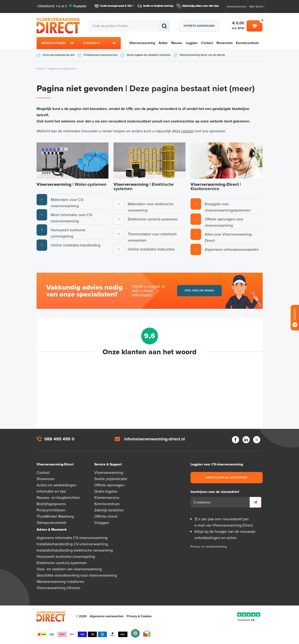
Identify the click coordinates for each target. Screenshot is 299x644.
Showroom (224, 43)
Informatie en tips (51, 491)
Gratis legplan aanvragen (226, 477)
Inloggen (102, 523)
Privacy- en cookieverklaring (209, 547)
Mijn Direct (256, 6)
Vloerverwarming (142, 43)
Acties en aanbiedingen (57, 485)
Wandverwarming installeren (60, 582)
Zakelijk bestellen (109, 510)
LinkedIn (246, 440)
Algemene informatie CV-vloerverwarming (72, 538)
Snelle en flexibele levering (158, 6)
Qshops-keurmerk (51, 523)
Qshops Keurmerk (135, 634)
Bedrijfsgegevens (51, 504)
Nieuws (177, 43)
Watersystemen (54, 43)
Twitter (257, 440)
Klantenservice (237, 6)
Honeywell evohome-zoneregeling (66, 557)
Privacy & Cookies (139, 616)
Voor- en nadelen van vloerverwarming (69, 569)
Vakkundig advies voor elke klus (201, 6)
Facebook (235, 440)
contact (187, 131)
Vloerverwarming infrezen (58, 588)
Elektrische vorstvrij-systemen (62, 563)
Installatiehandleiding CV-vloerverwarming (72, 544)
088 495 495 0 (59, 439)
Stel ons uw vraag (199, 290)
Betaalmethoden (82, 633)
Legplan (192, 43)
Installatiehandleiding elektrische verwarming (75, 550)
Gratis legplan (106, 491)
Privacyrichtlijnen (51, 510)
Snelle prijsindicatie (111, 479)
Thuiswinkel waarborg (147, 634)
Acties (163, 43)
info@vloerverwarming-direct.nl (155, 439)
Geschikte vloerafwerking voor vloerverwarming (77, 575)
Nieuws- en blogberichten (58, 498)
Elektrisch (92, 43)
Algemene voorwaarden (107, 616)
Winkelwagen (254, 26)
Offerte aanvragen (199, 26)
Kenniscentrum (247, 43)
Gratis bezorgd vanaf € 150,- (117, 6)
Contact (207, 43)
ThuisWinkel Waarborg (55, 516)
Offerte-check (106, 516)
